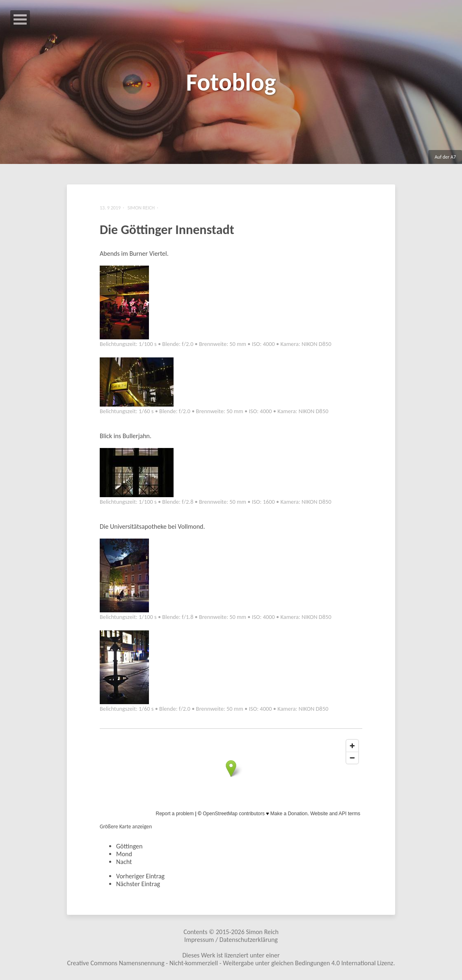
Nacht (124, 862)
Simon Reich (262, 932)
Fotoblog (231, 82)
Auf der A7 (445, 157)
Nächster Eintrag (138, 884)
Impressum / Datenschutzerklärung (231, 940)
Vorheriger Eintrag (140, 876)
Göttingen (129, 846)
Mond (124, 854)
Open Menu (20, 19)
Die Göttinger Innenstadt (167, 230)
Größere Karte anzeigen (126, 827)
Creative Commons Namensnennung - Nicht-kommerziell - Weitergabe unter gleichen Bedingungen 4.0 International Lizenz (230, 963)
